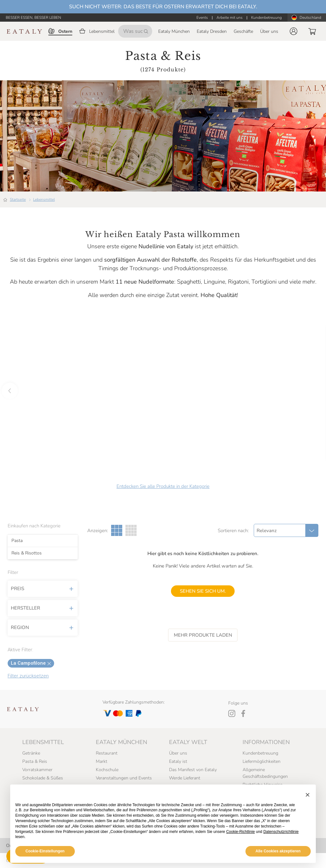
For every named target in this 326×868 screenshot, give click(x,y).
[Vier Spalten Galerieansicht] (131, 530)
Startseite (18, 199)
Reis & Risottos (27, 553)
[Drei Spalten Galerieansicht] (117, 530)
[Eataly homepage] (25, 31)
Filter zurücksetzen (28, 676)
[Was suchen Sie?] (135, 31)
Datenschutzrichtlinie (281, 832)
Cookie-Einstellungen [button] (45, 851)
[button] (294, 31)
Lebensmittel (44, 199)
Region (43, 628)
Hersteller (43, 608)
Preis (43, 589)
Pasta (17, 541)
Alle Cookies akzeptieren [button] (278, 851)
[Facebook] (243, 713)
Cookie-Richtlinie (240, 832)
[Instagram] (232, 713)
